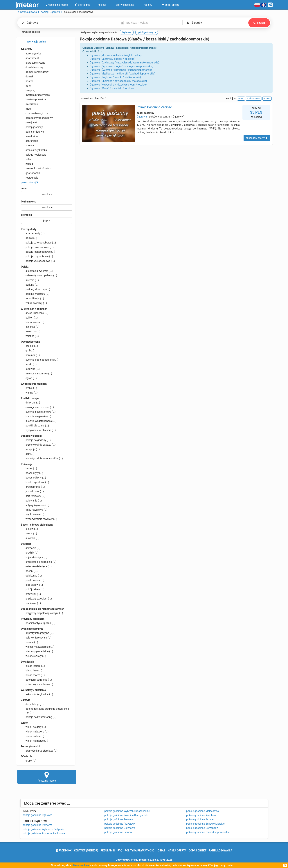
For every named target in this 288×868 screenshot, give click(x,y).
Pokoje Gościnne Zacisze (154, 107)
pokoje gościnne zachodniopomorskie (208, 832)
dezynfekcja (32, 704)
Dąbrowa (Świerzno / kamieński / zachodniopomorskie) (121, 70)
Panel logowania (220, 851)
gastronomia (30, 173)
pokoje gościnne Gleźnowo (120, 828)
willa (26, 159)
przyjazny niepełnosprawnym (42, 613)
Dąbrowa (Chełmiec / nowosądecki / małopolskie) (118, 81)
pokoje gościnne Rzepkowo (202, 815)
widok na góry (33, 727)
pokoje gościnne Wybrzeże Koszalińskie (127, 811)
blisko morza (33, 675)
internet (30, 280)
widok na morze (35, 741)
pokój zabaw (33, 589)
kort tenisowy (33, 496)
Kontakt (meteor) (86, 851)
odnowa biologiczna (35, 113)
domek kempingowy (35, 72)
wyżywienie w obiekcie (38, 430)
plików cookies (80, 865)
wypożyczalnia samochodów (42, 458)
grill (28, 351)
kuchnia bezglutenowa (38, 412)
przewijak (31, 594)
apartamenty (33, 233)
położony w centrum (37, 684)
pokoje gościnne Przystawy (120, 824)
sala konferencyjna (36, 638)
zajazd (27, 164)
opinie (267, 99)
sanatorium (30, 136)
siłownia (30, 538)
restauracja (30, 178)
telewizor (31, 331)
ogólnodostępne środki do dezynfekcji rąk (45, 710)
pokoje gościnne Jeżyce (200, 819)
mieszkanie (30, 104)
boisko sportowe (35, 482)
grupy (29, 761)
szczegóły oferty (257, 138)
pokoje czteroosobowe (38, 243)
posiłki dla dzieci (35, 426)
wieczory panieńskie (37, 651)
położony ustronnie (36, 680)
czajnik (29, 346)
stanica (27, 145)
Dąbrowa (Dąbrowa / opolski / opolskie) (112, 59)
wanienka (31, 603)
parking (30, 285)
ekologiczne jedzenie (37, 407)
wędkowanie (33, 514)
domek (27, 77)
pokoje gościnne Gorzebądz (202, 828)
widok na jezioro (35, 732)
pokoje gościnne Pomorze (37, 825)
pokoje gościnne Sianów (118, 832)
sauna (29, 533)
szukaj (259, 23)
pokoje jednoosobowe (38, 252)
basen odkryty (33, 478)
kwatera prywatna (33, 99)
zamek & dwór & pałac (36, 168)
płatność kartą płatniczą (39, 751)
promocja (26, 215)
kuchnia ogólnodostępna (40, 360)
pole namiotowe (32, 132)
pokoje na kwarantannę (39, 717)
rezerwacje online (33, 42)
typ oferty (27, 49)
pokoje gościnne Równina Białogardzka (127, 815)
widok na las (33, 736)
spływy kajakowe (35, 505)
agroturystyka (31, 54)
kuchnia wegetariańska (39, 421)
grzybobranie (33, 487)
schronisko (29, 141)
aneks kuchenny (35, 313)
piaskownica (33, 580)
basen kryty (32, 473)
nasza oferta (177, 851)
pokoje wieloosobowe (38, 261)
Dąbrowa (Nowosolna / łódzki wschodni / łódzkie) (118, 85)
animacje (31, 548)
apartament (30, 58)
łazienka (30, 327)
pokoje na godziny (36, 440)
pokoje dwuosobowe (37, 247)
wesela (29, 642)
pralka (29, 388)
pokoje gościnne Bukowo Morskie (205, 824)
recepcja (30, 449)
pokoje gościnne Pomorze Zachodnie (44, 833)
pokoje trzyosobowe (37, 256)
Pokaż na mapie (47, 777)
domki (29, 238)
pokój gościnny (32, 127)
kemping (28, 90)
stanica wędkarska (34, 150)
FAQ (120, 851)
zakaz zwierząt (34, 303)
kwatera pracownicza (35, 95)
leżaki (29, 364)
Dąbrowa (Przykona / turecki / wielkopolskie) (115, 77)
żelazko (30, 336)
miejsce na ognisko (36, 373)
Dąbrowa (142, 117)
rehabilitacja (32, 298)
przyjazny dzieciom (36, 599)
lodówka (30, 369)
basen (29, 468)
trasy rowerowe (34, 510)
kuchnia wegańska (36, 416)
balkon (29, 318)
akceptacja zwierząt (37, 271)
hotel (26, 86)
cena (24, 188)
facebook (64, 851)
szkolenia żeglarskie (37, 694)
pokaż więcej (30, 182)
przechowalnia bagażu (38, 445)
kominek (30, 355)
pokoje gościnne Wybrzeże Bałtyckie (43, 829)
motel (27, 109)
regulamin (108, 851)
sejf (28, 454)
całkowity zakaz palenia (39, 275)
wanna (29, 393)
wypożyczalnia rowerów (39, 519)
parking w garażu (35, 294)
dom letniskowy (32, 67)
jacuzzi (29, 529)
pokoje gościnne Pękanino (119, 819)
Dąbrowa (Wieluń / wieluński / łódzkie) (112, 88)
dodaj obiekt (198, 851)
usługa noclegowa (34, 155)
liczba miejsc (28, 202)
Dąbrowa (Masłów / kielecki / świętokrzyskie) (116, 55)
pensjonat (29, 122)
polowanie (31, 501)
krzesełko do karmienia (39, 562)
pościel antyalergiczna (38, 623)
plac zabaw (32, 585)
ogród (29, 378)
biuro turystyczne (33, 63)
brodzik (30, 553)
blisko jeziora (33, 666)
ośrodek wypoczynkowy (37, 118)
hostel (27, 81)
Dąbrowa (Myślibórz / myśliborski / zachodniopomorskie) (123, 74)
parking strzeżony (36, 289)
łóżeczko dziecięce (36, 566)
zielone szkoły (34, 656)
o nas (162, 851)
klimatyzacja (33, 322)
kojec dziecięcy (34, 557)
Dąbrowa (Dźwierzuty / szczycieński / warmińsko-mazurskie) (124, 63)
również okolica (29, 32)
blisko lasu (32, 670)
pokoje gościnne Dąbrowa (37, 815)
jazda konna (32, 491)
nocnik (29, 571)
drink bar (30, 403)
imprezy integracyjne (37, 633)
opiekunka (31, 576)
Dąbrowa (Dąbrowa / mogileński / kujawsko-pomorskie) (122, 66)
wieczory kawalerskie (38, 647)
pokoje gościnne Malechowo (203, 811)
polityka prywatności (140, 851)
